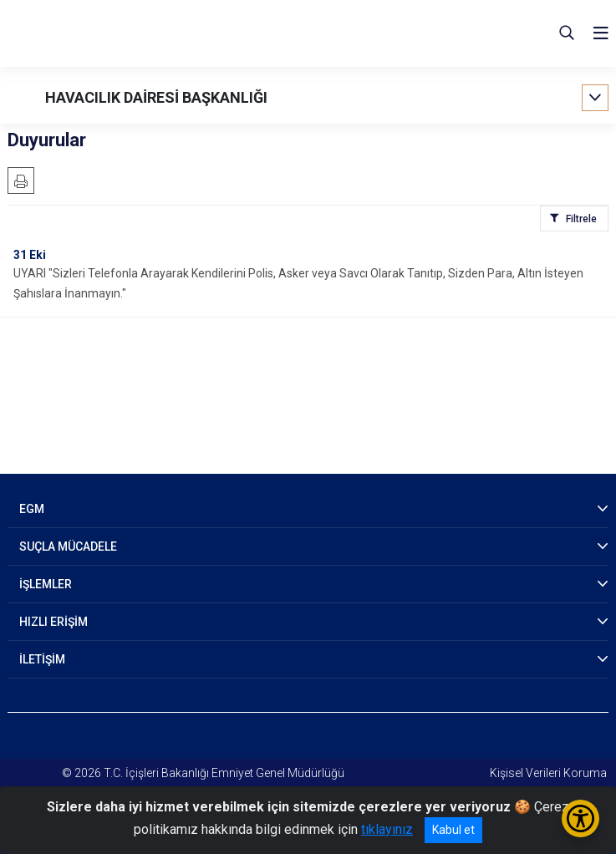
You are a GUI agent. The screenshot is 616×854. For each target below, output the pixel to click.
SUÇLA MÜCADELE (68, 546)
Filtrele (581, 219)
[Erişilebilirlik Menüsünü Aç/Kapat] (580, 818)
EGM (32, 509)
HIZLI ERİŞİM (53, 622)
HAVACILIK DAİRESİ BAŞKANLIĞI (156, 97)
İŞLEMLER (46, 584)
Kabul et (453, 830)
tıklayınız (387, 829)
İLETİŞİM (42, 659)
